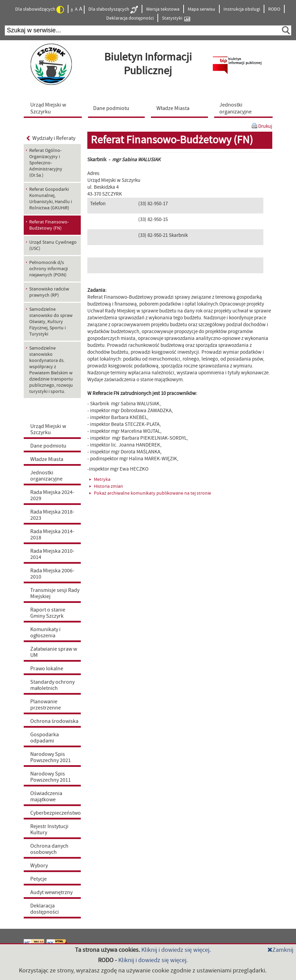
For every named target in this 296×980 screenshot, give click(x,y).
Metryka (100, 480)
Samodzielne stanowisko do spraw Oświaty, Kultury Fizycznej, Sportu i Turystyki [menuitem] (51, 322)
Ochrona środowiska (54, 721)
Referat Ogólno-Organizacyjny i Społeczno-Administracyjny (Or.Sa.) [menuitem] (46, 163)
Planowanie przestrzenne (46, 705)
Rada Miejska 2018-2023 (52, 515)
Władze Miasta (47, 459)
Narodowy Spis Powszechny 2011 (51, 777)
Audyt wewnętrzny (51, 892)
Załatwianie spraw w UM (54, 652)
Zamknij (280, 950)
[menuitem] (54, 108)
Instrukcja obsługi (242, 9)
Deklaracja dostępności (130, 18)
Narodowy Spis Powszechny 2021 (51, 757)
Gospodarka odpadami (45, 738)
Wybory (39, 866)
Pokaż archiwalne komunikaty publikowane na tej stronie (150, 493)
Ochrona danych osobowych (49, 849)
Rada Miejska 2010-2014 (52, 554)
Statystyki (176, 18)
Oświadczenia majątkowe (46, 796)
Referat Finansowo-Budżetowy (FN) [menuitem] (49, 225)
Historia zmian (106, 486)
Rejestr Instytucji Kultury (49, 829)
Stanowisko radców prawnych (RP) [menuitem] (49, 292)
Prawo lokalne (47, 669)
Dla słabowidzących (40, 10)
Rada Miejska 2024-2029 (52, 495)
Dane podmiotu (48, 446)
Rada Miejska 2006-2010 (52, 574)
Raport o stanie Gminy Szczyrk (48, 613)
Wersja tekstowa (163, 9)
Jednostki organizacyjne (46, 476)
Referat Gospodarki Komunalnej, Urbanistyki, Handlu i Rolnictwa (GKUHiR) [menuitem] (51, 199)
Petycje (39, 879)
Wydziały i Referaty (51, 138)
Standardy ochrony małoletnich (52, 685)
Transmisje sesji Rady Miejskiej (55, 593)
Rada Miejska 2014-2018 (52, 535)
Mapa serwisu (201, 9)
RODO (274, 9)
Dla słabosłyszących (113, 10)
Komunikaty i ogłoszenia (45, 632)
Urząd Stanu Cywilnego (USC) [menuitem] (53, 245)
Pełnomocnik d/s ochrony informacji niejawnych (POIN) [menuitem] (48, 269)
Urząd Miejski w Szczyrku (48, 429)
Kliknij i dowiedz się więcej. (176, 950)
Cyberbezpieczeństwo (56, 813)
